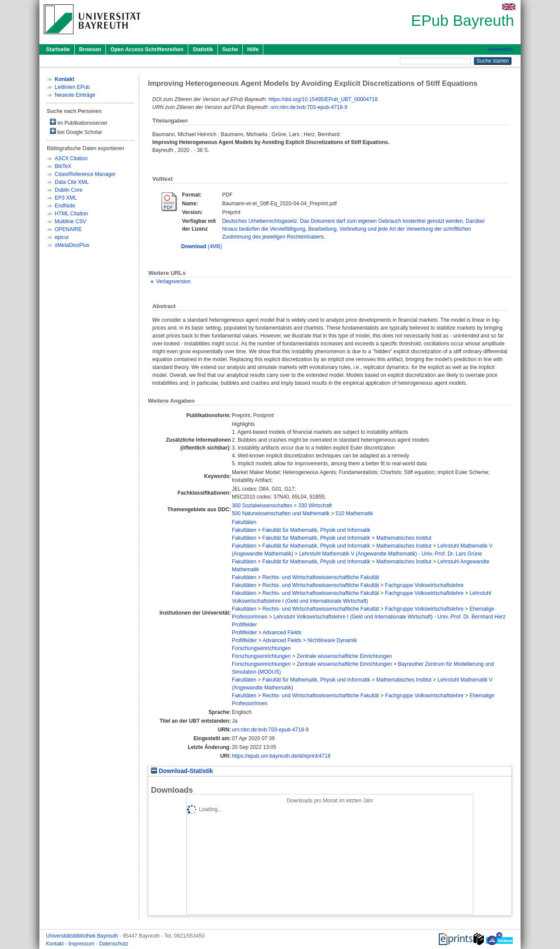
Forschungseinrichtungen (261, 648)
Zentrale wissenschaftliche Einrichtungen (344, 656)
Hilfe (253, 49)
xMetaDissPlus (72, 245)
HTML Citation (71, 214)
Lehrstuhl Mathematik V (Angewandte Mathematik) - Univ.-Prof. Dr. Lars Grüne (391, 554)
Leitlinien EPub (72, 87)
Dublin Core (68, 190)
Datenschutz (114, 944)
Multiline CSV (70, 221)
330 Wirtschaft (315, 506)
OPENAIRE (68, 229)
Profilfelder (244, 625)
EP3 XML (66, 198)
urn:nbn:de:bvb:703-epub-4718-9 (309, 107)
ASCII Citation (71, 158)
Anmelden (500, 49)
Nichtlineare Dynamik (332, 640)
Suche (230, 49)
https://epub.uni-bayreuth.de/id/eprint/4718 (281, 756)
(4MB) (201, 246)
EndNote (65, 206)
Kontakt (56, 944)
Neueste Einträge (75, 95)
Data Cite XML (72, 182)
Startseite (58, 49)
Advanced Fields (282, 633)
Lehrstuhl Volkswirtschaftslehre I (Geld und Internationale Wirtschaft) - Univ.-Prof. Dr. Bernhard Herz (390, 617)
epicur (62, 237)
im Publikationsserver (79, 122)
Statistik (203, 49)
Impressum (82, 944)
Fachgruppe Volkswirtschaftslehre (424, 585)
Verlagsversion (173, 281)
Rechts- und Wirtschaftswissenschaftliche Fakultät (321, 577)
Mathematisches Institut (404, 538)
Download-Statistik (182, 771)
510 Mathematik (354, 513)
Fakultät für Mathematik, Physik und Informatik (317, 530)
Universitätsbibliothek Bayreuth (83, 936)
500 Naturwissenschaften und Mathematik (281, 513)
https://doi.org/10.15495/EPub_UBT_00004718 (323, 99)
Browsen (90, 49)
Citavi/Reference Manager (85, 174)
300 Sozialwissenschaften (262, 506)
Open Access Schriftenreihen (147, 49)
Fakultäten (244, 522)
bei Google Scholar (76, 132)
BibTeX (63, 166)
